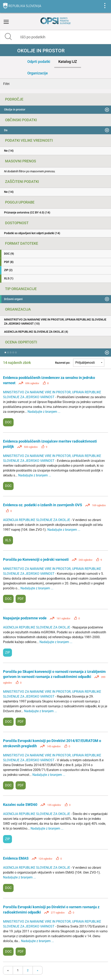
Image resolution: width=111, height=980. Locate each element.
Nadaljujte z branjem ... (44, 412)
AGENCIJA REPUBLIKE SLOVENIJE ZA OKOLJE (37, 520)
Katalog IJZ (68, 62)
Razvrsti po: (63, 363)
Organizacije (38, 73)
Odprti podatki (39, 62)
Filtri (6, 84)
